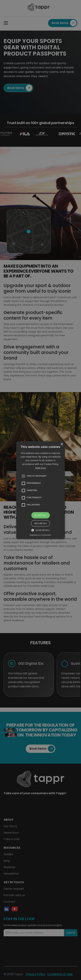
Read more (41, 468)
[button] (40, 490)
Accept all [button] (41, 515)
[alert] (40, 490)
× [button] (62, 444)
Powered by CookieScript (40, 535)
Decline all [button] (40, 523)
